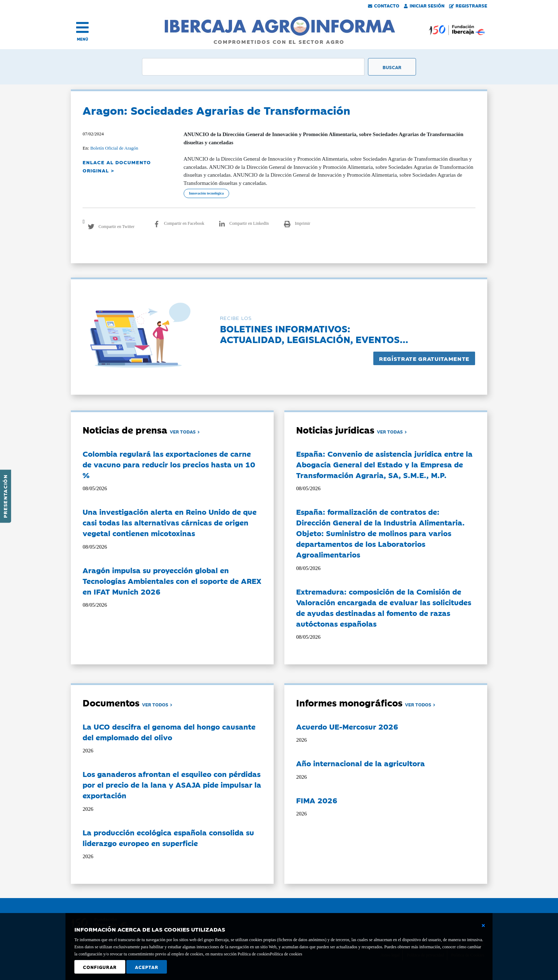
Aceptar (147, 967)
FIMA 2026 (317, 800)
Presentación (5, 496)
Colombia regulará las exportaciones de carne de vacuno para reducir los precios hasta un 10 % (169, 464)
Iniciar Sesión (424, 5)
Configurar (100, 967)
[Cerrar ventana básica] (483, 925)
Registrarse (468, 5)
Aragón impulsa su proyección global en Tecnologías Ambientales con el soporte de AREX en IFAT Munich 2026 (172, 581)
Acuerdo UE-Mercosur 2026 (347, 726)
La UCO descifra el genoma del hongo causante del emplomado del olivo (169, 732)
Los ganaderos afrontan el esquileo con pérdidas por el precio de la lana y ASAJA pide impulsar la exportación (172, 784)
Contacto (384, 5)
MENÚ (83, 39)
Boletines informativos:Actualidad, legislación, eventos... (314, 334)
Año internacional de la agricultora (360, 763)
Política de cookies (286, 954)
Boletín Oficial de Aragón (114, 148)
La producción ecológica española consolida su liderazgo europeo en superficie (168, 838)
